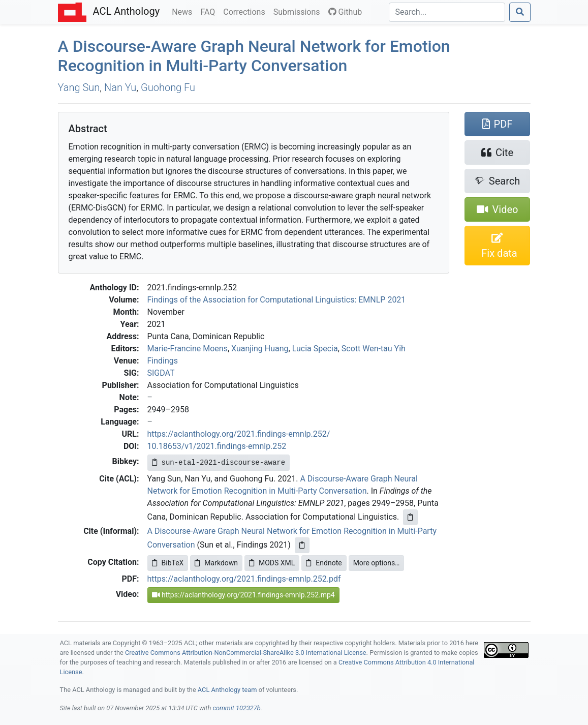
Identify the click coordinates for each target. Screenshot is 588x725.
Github (345, 12)
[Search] (447, 12)
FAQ (210, 11)
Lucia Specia (315, 349)
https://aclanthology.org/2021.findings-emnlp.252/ (239, 434)
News (184, 11)
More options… (377, 563)
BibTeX (168, 563)
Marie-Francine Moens (188, 349)
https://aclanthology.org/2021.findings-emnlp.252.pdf (244, 579)
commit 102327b (236, 708)
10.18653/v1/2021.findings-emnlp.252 (217, 446)
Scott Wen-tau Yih (374, 349)
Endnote (324, 563)
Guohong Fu (168, 87)
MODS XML (272, 563)
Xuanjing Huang (260, 349)
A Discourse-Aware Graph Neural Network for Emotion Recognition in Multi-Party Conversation (254, 56)
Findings (163, 361)
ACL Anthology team (227, 690)
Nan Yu (120, 87)
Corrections (246, 11)
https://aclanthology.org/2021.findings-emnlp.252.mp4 (243, 595)
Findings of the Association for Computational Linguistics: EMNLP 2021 (277, 300)
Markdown (216, 563)
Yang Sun (79, 87)
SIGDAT (161, 373)
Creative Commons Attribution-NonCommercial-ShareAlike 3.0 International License (246, 653)
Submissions (299, 11)
